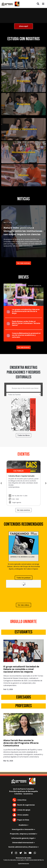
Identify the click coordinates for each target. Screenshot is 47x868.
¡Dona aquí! (24, 26)
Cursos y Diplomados (23, 129)
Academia (23, 825)
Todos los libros (24, 435)
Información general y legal (23, 838)
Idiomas (23, 175)
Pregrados (23, 81)
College (24, 58)
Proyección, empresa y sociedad (24, 834)
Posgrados (23, 104)
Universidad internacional (23, 843)
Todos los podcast (24, 578)
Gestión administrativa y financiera (23, 847)
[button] (2, 231)
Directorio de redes (24, 858)
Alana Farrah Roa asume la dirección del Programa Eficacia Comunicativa (21, 743)
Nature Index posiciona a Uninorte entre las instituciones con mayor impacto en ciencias (23, 231)
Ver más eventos (23, 510)
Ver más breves (24, 347)
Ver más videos (23, 605)
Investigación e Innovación (23, 829)
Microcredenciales (23, 152)
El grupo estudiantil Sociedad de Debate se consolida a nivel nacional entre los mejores (21, 669)
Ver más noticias (23, 263)
